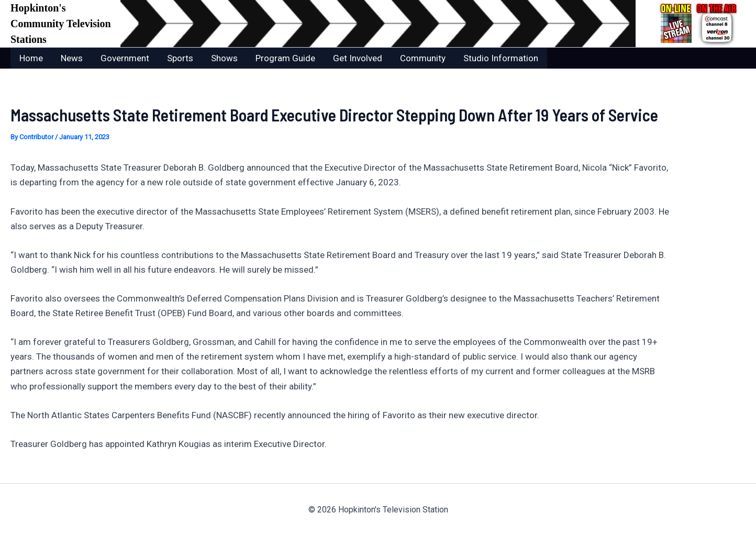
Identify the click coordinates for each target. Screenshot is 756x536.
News (72, 58)
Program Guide (285, 58)
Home (31, 58)
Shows (224, 58)
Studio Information (501, 58)
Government (125, 58)
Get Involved (358, 58)
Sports (180, 58)
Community (423, 58)
